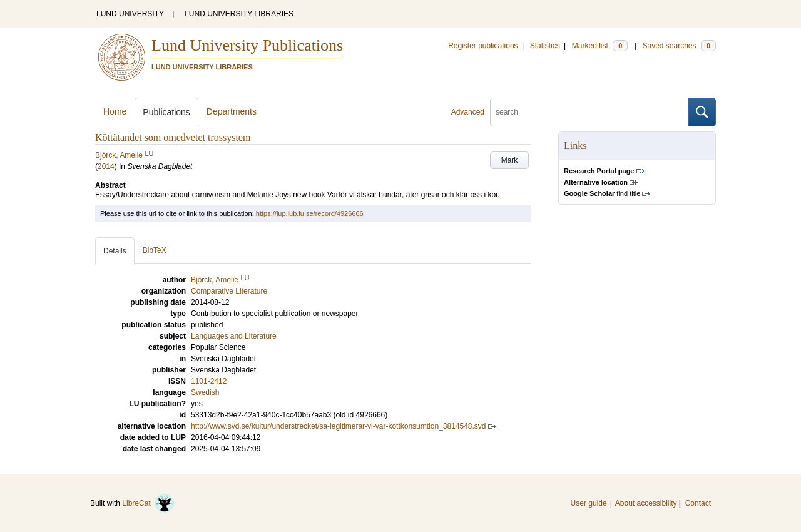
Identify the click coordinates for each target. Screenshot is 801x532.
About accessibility (646, 503)
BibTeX (155, 250)
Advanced (468, 112)
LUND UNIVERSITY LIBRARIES (239, 14)
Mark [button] (510, 160)
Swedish (205, 392)
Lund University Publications (247, 45)
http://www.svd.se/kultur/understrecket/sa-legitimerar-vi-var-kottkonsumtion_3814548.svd (339, 426)
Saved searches (679, 46)
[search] (589, 112)
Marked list (600, 46)
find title (602, 193)
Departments (232, 111)
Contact (698, 503)
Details (115, 251)
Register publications (483, 46)
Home (115, 111)
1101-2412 (209, 381)
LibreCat (148, 503)
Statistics (545, 46)
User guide (589, 503)
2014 (106, 166)
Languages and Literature (234, 336)
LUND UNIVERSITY (130, 14)
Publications (166, 112)
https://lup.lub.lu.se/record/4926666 (310, 213)
